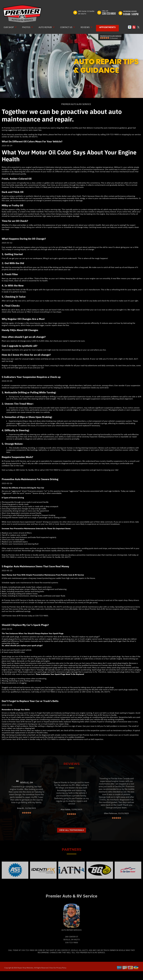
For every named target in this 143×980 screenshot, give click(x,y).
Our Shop (9, 27)
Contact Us (66, 27)
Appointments (107, 27)
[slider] (105, 38)
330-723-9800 (109, 13)
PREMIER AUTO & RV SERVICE (76, 104)
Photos (26, 27)
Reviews (85, 27)
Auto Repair (45, 27)
